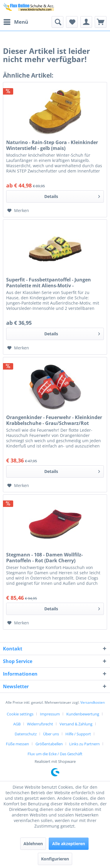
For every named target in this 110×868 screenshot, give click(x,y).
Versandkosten (93, 702)
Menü (16, 21)
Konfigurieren (55, 859)
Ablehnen (33, 844)
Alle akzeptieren (69, 844)
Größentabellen (49, 744)
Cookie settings (20, 714)
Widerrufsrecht (40, 724)
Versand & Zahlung (76, 724)
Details (72, 195)
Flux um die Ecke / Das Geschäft (55, 754)
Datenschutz (26, 734)
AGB (17, 724)
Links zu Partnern (84, 744)
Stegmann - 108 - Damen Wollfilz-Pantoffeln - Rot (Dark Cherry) (44, 558)
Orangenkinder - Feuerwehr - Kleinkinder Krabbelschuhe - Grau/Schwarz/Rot (54, 420)
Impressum (50, 714)
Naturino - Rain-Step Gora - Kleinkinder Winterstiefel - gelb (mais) (52, 145)
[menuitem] (16, 22)
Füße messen (17, 744)
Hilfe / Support (78, 734)
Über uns (51, 734)
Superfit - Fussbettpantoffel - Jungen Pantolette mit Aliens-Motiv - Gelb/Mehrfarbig (49, 283)
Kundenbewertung (83, 714)
